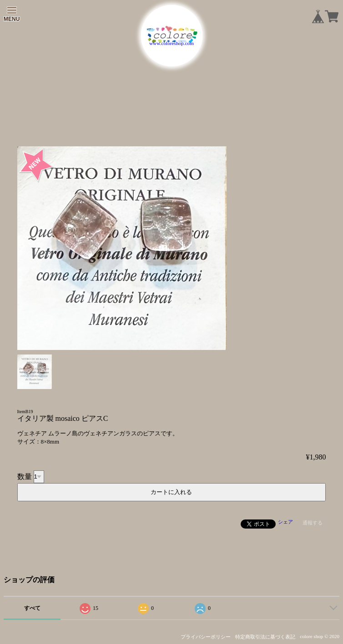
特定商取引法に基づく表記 (265, 637)
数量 (25, 476)
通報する (313, 523)
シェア (285, 522)
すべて (32, 608)
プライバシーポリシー (206, 637)
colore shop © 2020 (320, 636)
